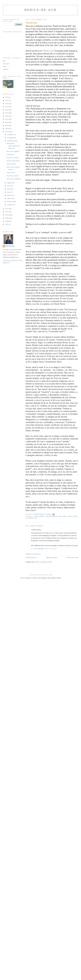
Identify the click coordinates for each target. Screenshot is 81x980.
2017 (7, 119)
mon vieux (63, 516)
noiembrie (11, 135)
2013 (7, 132)
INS (4, 61)
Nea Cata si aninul (12, 176)
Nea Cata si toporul (13, 158)
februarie (10, 201)
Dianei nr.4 (48, 51)
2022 (7, 103)
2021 (7, 107)
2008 (7, 221)
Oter (70, 516)
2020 (7, 110)
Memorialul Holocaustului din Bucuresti (13, 146)
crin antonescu (52, 516)
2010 (7, 215)
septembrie (11, 141)
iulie (9, 186)
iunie (9, 189)
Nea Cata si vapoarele (14, 179)
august (9, 183)
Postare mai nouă (31, 557)
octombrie (11, 138)
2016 (7, 122)
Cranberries (10, 154)
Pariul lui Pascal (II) (13, 161)
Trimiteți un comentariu (33, 554)
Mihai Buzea (10, 246)
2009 (7, 218)
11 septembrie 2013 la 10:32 (44, 549)
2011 (7, 212)
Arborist (5, 69)
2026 (7, 97)
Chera (5, 66)
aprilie (9, 195)
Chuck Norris (39, 516)
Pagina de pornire (52, 557)
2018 (7, 116)
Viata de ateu (11, 173)
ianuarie (10, 205)
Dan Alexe (6, 64)
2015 (7, 125)
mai (9, 192)
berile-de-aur (40, 10)
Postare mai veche (72, 557)
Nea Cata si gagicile (13, 151)
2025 (7, 100)
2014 (7, 129)
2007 (7, 224)
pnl (36, 518)
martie (9, 198)
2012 (7, 209)
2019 (7, 113)
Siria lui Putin (11, 164)
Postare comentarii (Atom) (43, 562)
